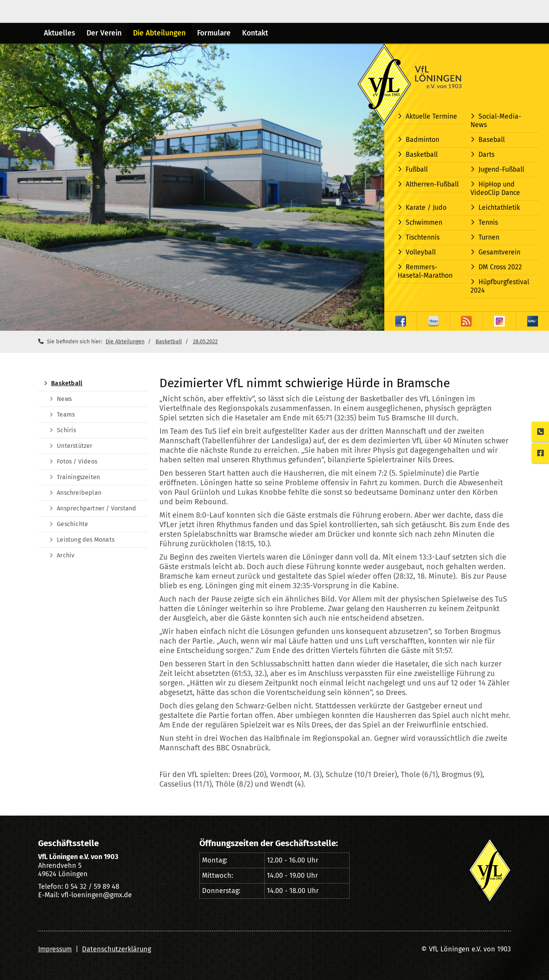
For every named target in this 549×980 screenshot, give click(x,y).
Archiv (66, 555)
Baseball (492, 140)
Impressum (55, 949)
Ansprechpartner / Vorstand (96, 508)
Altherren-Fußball (432, 184)
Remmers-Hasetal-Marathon (425, 271)
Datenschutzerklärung (116, 949)
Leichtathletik (499, 208)
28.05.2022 (205, 342)
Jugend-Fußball (501, 170)
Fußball (417, 170)
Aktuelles (59, 33)
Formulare (214, 33)
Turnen (489, 237)
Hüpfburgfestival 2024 (500, 286)
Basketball (422, 155)
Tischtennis (423, 237)
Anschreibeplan (79, 493)
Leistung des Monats (86, 540)
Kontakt (255, 33)
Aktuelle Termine (431, 117)
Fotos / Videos (77, 461)
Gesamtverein (499, 252)
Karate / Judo (426, 208)
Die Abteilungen (159, 33)
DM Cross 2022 (500, 267)
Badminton (422, 140)
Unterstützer (75, 446)
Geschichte (72, 524)
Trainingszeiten (78, 477)
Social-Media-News (496, 121)
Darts (486, 155)
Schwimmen (424, 223)
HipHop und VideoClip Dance (495, 189)
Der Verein (104, 33)
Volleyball (421, 252)
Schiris (66, 430)
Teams (66, 414)
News (64, 399)
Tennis (488, 223)
